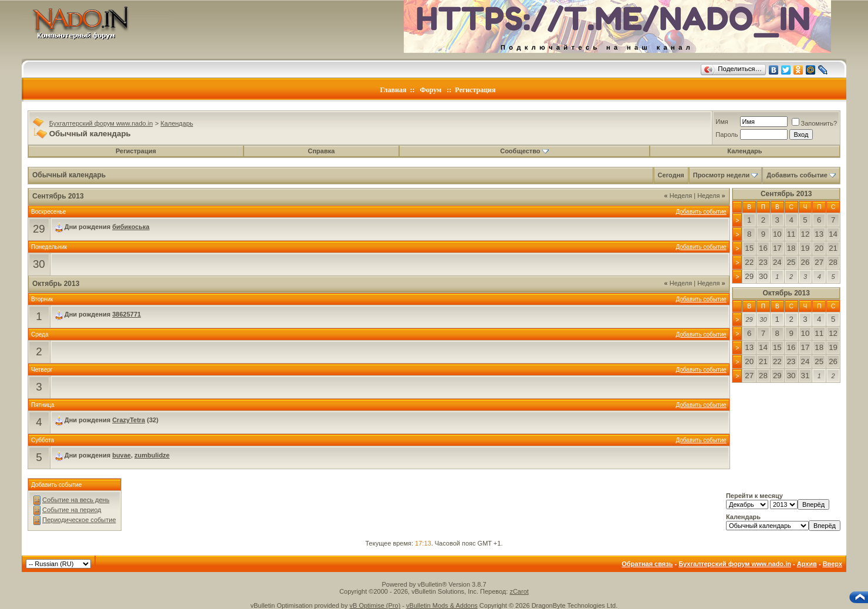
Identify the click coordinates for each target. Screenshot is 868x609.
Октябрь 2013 (786, 293)
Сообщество (524, 151)
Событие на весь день (76, 500)
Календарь (177, 123)
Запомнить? (815, 123)
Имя (722, 122)
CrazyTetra (129, 420)
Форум (430, 90)
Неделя (678, 196)
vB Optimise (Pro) (375, 605)
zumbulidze (152, 455)
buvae (121, 455)
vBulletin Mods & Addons (442, 605)
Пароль (727, 134)
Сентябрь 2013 (786, 194)
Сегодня (671, 175)
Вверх (832, 564)
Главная (394, 90)
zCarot (519, 591)
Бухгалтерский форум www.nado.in (101, 123)
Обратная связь (647, 564)
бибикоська (131, 227)
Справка (322, 151)
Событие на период (72, 510)
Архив (807, 564)
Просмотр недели (722, 175)
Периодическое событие (79, 520)
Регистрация (475, 90)
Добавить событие (797, 175)
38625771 (126, 314)
